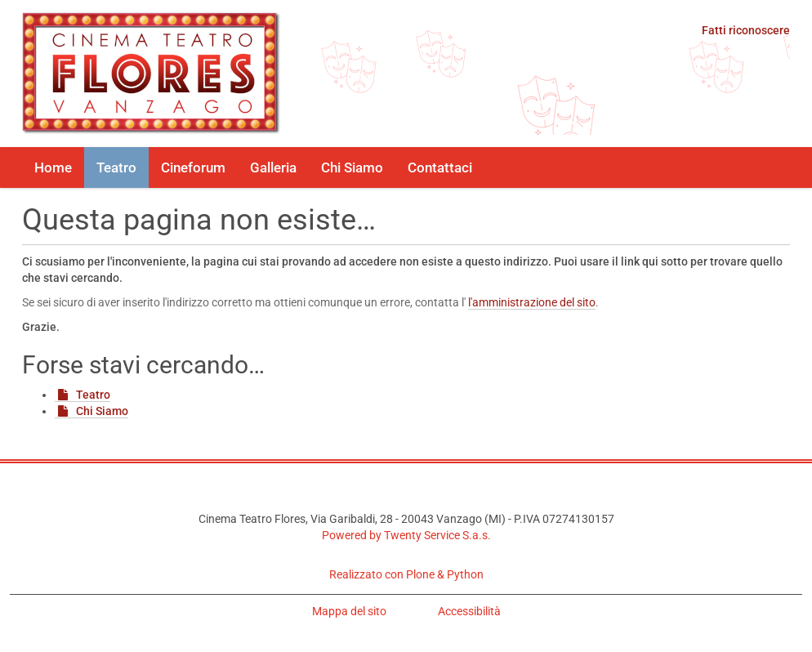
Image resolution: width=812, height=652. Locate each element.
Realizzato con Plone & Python (406, 574)
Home (53, 167)
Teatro (116, 167)
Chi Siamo (352, 167)
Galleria (273, 167)
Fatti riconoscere (746, 30)
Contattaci (440, 167)
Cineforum (193, 167)
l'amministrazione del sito (532, 302)
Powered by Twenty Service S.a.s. (406, 535)
